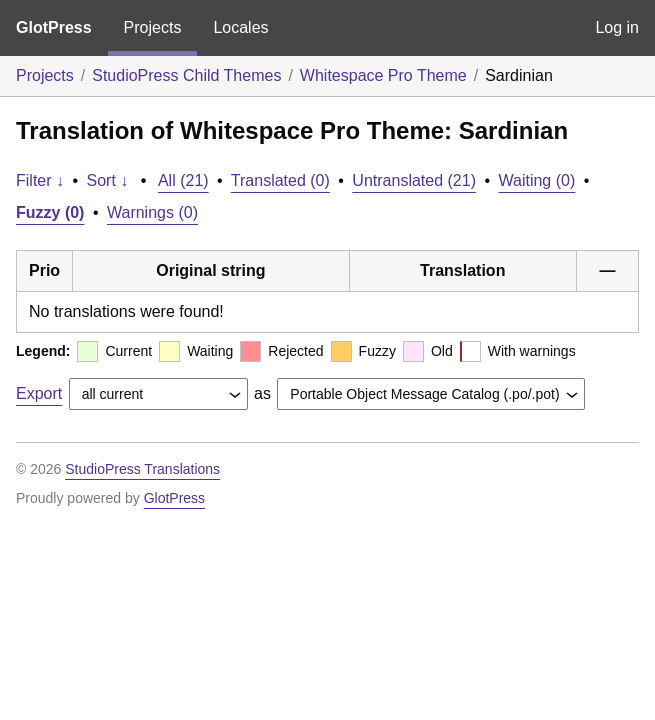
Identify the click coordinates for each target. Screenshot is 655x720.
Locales (240, 27)
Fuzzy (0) (50, 212)
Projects (153, 27)
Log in (617, 27)
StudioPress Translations (142, 469)
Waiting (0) (537, 180)
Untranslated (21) (414, 180)
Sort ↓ (108, 180)
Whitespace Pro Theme (383, 75)
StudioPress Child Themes (186, 75)
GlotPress (54, 27)
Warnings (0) (152, 212)
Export (39, 393)
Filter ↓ (40, 180)
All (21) (183, 180)
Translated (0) (280, 180)
